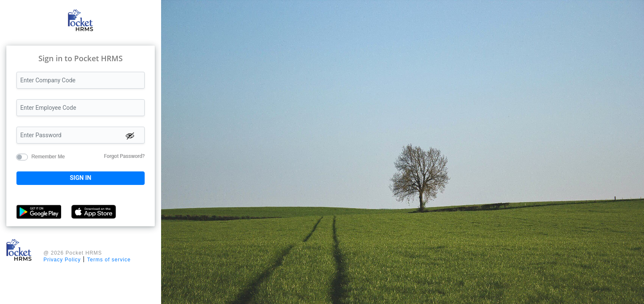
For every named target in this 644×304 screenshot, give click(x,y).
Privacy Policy (62, 260)
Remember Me (48, 156)
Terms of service (109, 260)
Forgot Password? (124, 156)
